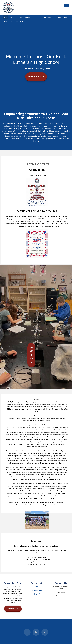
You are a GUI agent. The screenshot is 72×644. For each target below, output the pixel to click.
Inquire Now (31, 355)
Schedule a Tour (36, 76)
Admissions (19, 17)
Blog (33, 17)
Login (67, 6)
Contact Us (37, 594)
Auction (6, 21)
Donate (66, 17)
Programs (27, 17)
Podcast (12, 21)
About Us (12, 17)
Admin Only (20, 21)
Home (5, 17)
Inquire (37, 587)
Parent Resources (48, 17)
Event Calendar (58, 17)
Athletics (39, 17)
